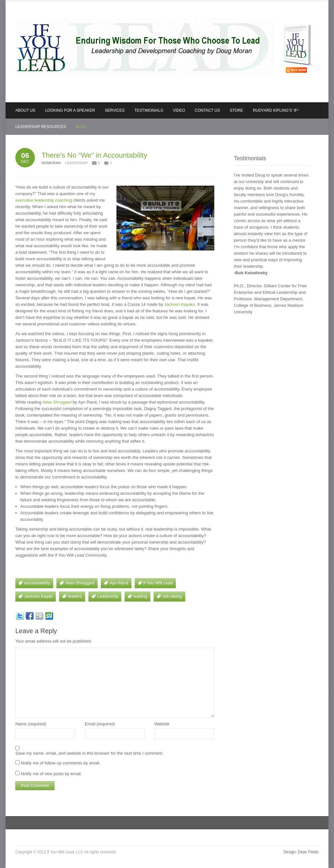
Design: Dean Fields (301, 852)
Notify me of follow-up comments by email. (61, 763)
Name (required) (31, 724)
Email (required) (100, 724)
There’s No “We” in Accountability (94, 155)
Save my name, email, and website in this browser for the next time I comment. (89, 753)
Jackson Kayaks (180, 304)
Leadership (76, 163)
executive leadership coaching (44, 200)
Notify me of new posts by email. (51, 774)
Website (162, 724)
